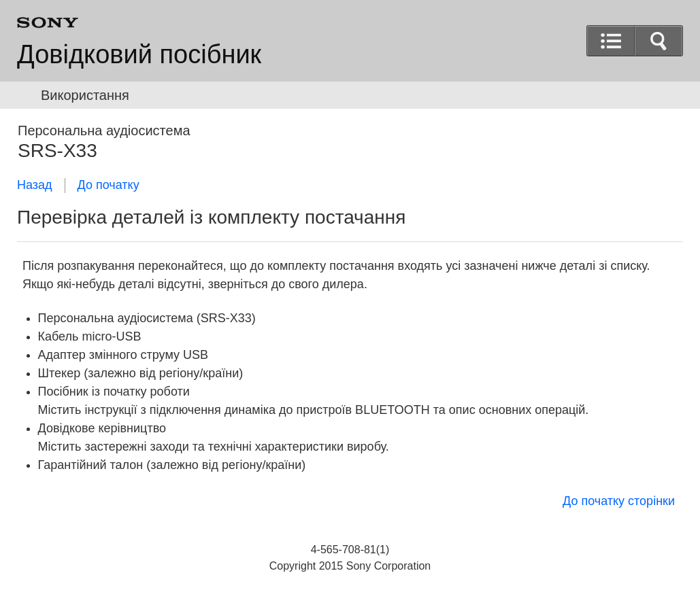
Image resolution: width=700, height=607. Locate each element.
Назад (35, 185)
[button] (659, 41)
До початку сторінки (619, 501)
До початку (109, 185)
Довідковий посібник (139, 54)
